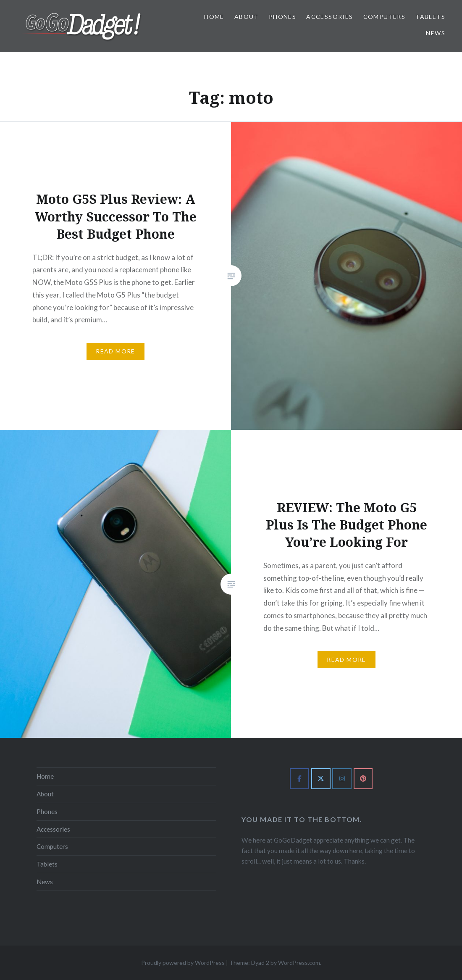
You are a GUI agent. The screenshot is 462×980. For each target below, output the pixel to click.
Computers (385, 17)
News (436, 33)
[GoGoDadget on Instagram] (342, 779)
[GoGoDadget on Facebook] (299, 779)
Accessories (329, 17)
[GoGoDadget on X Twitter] (321, 779)
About (247, 17)
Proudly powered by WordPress (183, 963)
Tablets (430, 17)
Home (214, 17)
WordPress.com (299, 963)
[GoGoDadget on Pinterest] (363, 779)
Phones (282, 17)
